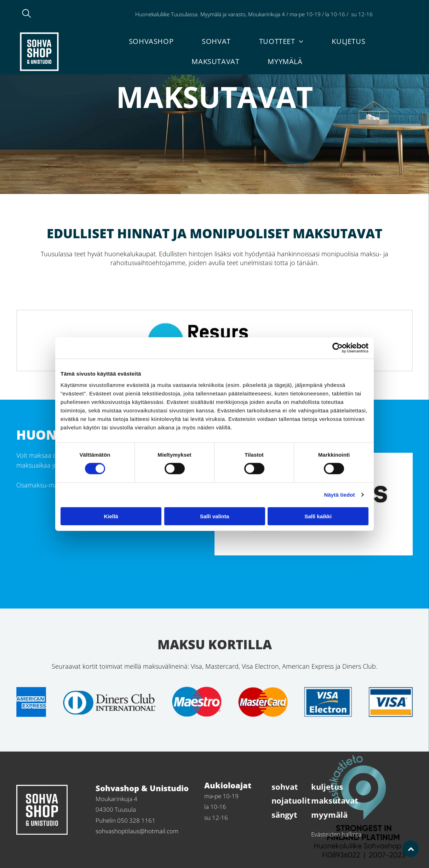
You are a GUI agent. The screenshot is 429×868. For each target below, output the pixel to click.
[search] (27, 14)
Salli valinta (215, 516)
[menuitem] (151, 41)
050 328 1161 (393, 14)
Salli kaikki (318, 516)
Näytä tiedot (340, 495)
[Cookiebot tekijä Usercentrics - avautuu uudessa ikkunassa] (338, 348)
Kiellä (111, 516)
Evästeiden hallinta (336, 834)
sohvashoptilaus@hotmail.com (137, 831)
